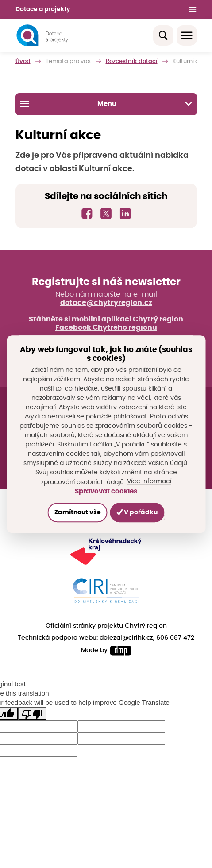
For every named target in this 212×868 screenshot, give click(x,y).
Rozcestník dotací (132, 61)
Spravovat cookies (106, 491)
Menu (106, 104)
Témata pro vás (68, 61)
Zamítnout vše (77, 512)
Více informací (149, 481)
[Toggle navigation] (187, 35)
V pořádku (137, 512)
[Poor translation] (32, 714)
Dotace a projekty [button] (43, 9)
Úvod (23, 61)
